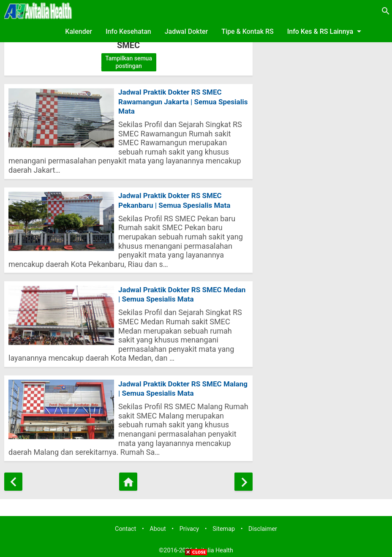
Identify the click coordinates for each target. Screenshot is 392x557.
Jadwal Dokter (186, 31)
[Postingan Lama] (244, 479)
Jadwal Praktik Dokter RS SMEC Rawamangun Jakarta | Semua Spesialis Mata (173, 103)
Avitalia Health (214, 548)
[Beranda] (128, 479)
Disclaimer (263, 526)
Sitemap (224, 526)
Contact (125, 526)
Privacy (189, 526)
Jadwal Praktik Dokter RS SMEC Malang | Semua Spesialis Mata (173, 385)
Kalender (79, 31)
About (158, 526)
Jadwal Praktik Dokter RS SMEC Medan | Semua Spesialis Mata (173, 290)
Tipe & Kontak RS (248, 31)
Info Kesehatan (128, 31)
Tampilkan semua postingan (129, 62)
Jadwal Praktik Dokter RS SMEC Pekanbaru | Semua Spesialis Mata (177, 194)
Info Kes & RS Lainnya (326, 31)
